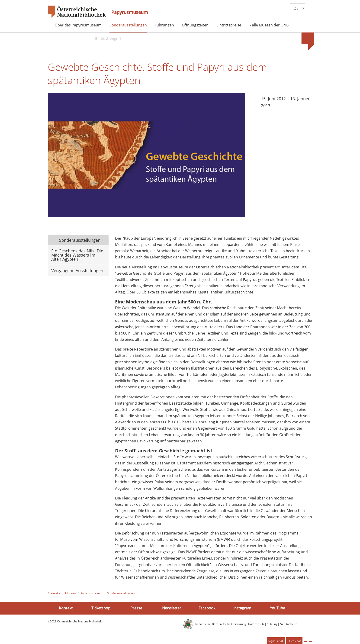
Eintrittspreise (229, 25)
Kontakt (66, 609)
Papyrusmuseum (130, 12)
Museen (70, 594)
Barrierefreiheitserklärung (229, 625)
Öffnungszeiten (195, 25)
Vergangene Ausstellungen (77, 271)
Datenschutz (256, 625)
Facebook (207, 609)
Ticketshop (101, 609)
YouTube (278, 609)
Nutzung (272, 625)
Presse (136, 609)
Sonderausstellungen (128, 25)
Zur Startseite (288, 625)
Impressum (203, 625)
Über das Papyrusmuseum (78, 25)
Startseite (54, 594)
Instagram (242, 609)
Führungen (164, 25)
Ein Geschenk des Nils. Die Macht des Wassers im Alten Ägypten (77, 255)
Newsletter (172, 609)
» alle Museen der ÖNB (269, 25)
